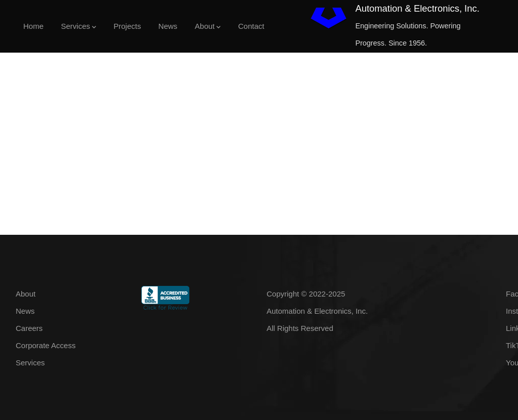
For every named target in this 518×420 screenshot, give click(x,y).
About (208, 27)
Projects (127, 26)
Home (33, 26)
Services (78, 27)
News (168, 26)
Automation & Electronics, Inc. (417, 8)
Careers (29, 328)
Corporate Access (46, 345)
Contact (251, 26)
